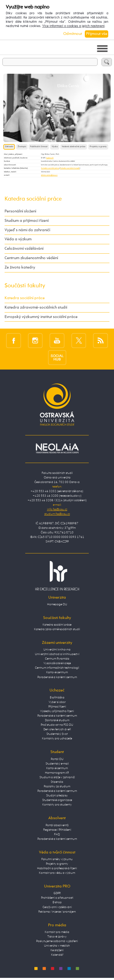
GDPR (57, 893)
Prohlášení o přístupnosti (57, 898)
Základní (9, 147)
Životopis (22, 147)
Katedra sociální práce (50, 168)
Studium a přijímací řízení (27, 221)
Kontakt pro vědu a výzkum (57, 873)
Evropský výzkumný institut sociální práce (41, 317)
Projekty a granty (98, 147)
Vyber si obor (57, 702)
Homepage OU (57, 604)
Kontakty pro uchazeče (57, 738)
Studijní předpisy (57, 796)
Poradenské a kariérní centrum (57, 677)
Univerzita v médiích (57, 946)
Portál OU (57, 759)
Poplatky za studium (57, 786)
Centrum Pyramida (57, 659)
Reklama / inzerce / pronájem (57, 912)
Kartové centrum (57, 672)
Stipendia (57, 782)
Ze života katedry (20, 267)
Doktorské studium (57, 720)
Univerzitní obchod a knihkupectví (57, 654)
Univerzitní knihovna (57, 650)
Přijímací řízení (57, 707)
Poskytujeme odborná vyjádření (57, 941)
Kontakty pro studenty (57, 805)
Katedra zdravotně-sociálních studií (36, 308)
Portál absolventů (57, 825)
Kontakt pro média (57, 932)
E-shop (57, 902)
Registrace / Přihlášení (57, 830)
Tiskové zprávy (57, 937)
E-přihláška (57, 698)
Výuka (55, 147)
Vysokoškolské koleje (57, 663)
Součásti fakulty (25, 286)
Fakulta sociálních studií (70, 168)
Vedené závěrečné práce (74, 147)
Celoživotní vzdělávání (24, 249)
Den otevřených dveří (57, 729)
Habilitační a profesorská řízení (57, 868)
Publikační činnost (39, 147)
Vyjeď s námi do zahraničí (27, 230)
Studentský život (57, 734)
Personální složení (20, 211)
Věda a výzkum (18, 239)
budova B (50, 158)
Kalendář (57, 955)
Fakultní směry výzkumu (57, 859)
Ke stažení (57, 950)
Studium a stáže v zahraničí (57, 777)
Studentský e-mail (57, 764)
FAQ (57, 834)
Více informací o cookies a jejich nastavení (73, 26)
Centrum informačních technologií (57, 668)
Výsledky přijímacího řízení (57, 711)
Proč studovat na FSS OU (57, 725)
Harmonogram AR (57, 773)
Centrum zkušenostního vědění (31, 258)
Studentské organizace (57, 800)
